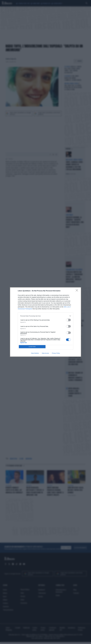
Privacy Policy (56, 353)
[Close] (77, 291)
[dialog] (45, 322)
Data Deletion (35, 353)
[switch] (68, 320)
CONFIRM (32, 347)
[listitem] (45, 316)
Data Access (45, 353)
